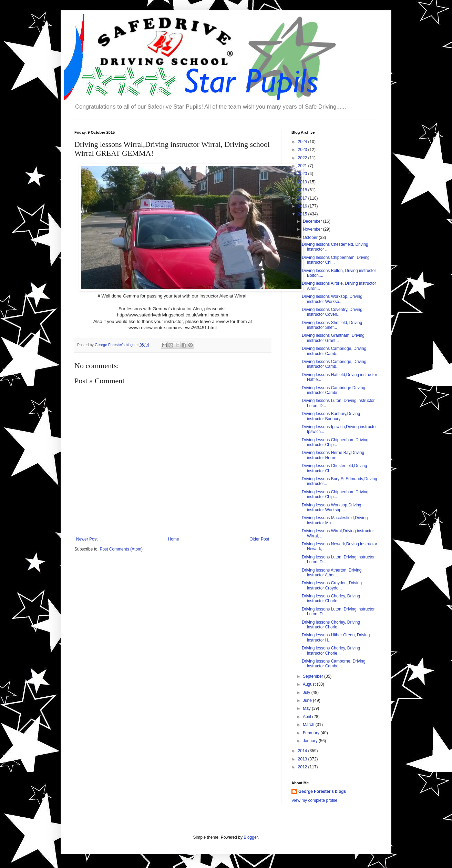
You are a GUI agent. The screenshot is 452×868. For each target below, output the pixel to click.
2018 (303, 190)
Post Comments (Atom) (121, 549)
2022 (303, 158)
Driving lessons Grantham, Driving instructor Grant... (333, 338)
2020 (303, 174)
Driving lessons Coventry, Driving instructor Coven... (332, 312)
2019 (303, 182)
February (312, 733)
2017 (303, 198)
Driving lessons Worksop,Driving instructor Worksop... (332, 507)
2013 (303, 759)
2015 (303, 214)
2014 (303, 751)
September (314, 676)
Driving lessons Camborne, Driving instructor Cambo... (334, 664)
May (307, 708)
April (307, 717)
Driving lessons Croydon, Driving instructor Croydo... (332, 585)
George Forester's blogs (322, 791)
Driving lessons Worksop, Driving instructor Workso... (332, 299)
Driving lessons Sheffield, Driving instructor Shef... (332, 325)
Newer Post (87, 539)
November (313, 229)
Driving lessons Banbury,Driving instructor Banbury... (331, 416)
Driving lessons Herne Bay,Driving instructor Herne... (333, 455)
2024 (303, 142)
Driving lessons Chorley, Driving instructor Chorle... (331, 598)
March (309, 725)
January (311, 741)
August (310, 684)
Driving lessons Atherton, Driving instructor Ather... (332, 573)
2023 (303, 150)
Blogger (251, 837)
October (311, 238)
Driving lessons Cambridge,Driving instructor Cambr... (333, 390)
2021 (303, 166)
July (307, 693)
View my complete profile (314, 800)
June (308, 700)
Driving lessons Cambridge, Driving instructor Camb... (334, 351)
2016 (303, 206)
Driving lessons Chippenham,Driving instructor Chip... (335, 442)
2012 (303, 767)
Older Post (259, 539)
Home (174, 539)
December (313, 221)
